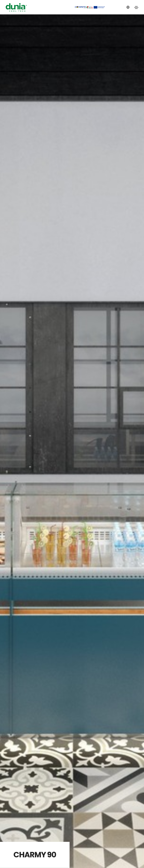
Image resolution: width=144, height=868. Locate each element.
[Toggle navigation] (136, 7)
